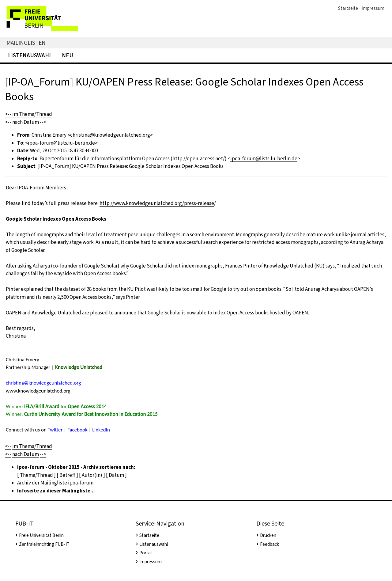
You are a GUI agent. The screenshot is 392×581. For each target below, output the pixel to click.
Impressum (373, 8)
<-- (8, 114)
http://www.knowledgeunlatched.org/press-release (157, 203)
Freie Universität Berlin (41, 535)
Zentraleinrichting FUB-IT (44, 544)
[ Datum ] (116, 475)
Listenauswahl (30, 55)
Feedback (269, 544)
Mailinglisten (26, 43)
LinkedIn (101, 430)
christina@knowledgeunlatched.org (110, 135)
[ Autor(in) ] (92, 475)
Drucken (268, 535)
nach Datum (26, 122)
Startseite (348, 8)
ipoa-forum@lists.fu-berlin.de (61, 143)
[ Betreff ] (67, 475)
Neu (68, 55)
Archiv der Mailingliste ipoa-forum (55, 483)
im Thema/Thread (32, 114)
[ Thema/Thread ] (36, 475)
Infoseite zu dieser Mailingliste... (56, 491)
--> (43, 122)
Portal (145, 553)
